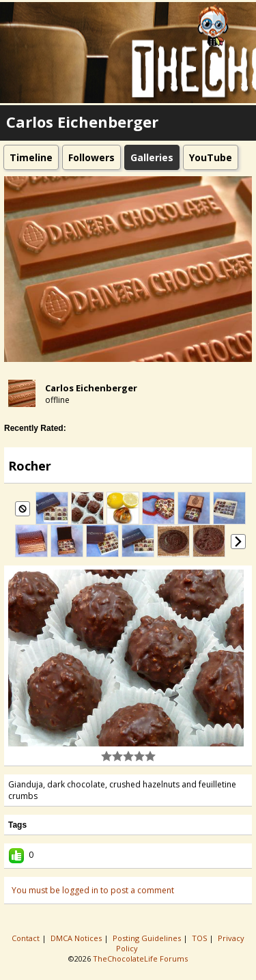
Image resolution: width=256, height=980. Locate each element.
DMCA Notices (77, 938)
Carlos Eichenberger (91, 388)
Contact (27, 938)
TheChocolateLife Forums (140, 958)
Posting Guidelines (148, 938)
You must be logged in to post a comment (93, 890)
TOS (200, 938)
